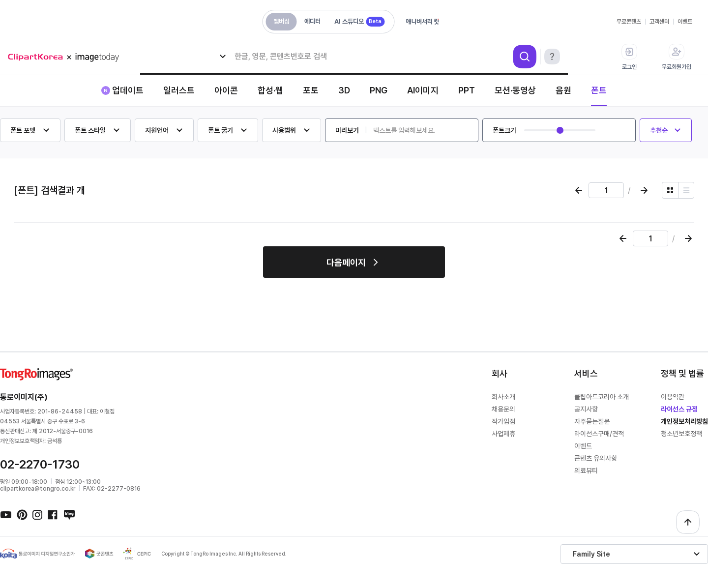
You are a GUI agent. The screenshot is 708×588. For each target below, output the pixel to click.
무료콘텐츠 (629, 22)
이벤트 (685, 22)
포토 (311, 90)
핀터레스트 (22, 514)
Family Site (591, 554)
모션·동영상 (515, 90)
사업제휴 (503, 434)
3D (344, 90)
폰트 (599, 90)
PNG (379, 90)
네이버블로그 (69, 514)
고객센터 (659, 22)
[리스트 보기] (686, 190)
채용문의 (503, 409)
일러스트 (179, 90)
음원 (563, 90)
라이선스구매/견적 (599, 434)
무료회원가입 (677, 57)
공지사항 (586, 409)
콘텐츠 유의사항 (596, 458)
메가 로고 (67, 57)
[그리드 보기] (670, 190)
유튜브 (6, 514)
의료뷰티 (586, 470)
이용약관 (673, 397)
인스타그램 (37, 514)
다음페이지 (346, 262)
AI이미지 (423, 90)
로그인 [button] (629, 57)
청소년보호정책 (681, 434)
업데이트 (128, 90)
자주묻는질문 (592, 421)
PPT (467, 90)
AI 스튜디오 (359, 21)
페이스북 (53, 514)
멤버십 (281, 21)
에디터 (312, 21)
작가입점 (503, 421)
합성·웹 (270, 90)
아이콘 (226, 90)
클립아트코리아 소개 (602, 397)
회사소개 (503, 397)
